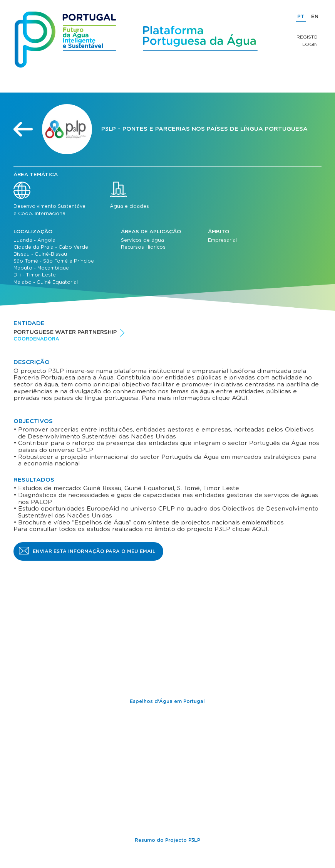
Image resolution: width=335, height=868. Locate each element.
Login (310, 44)
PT (301, 17)
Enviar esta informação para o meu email (94, 551)
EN (315, 17)
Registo (307, 37)
